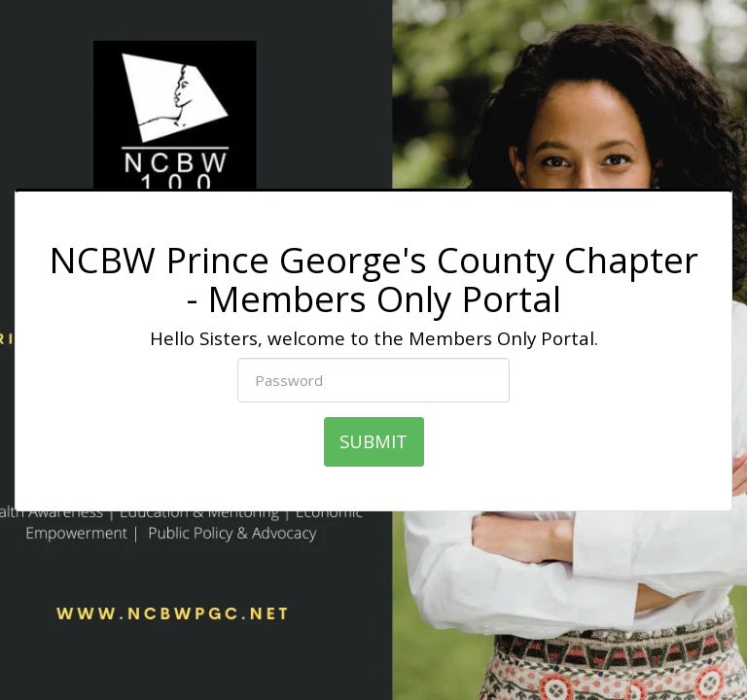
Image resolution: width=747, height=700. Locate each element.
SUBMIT (373, 441)
